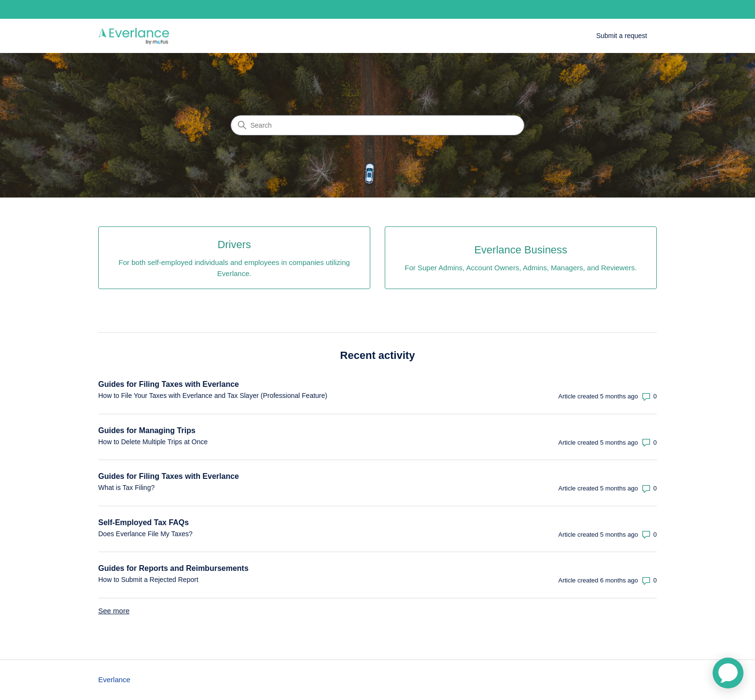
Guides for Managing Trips (147, 430)
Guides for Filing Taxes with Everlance (169, 384)
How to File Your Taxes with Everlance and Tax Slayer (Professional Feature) (213, 396)
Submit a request (622, 36)
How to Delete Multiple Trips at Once (153, 442)
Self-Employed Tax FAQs (143, 522)
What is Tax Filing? (126, 488)
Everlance (114, 680)
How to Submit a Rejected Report (148, 580)
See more (114, 611)
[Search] (377, 125)
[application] (728, 673)
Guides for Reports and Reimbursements (173, 568)
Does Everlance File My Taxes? (145, 534)
